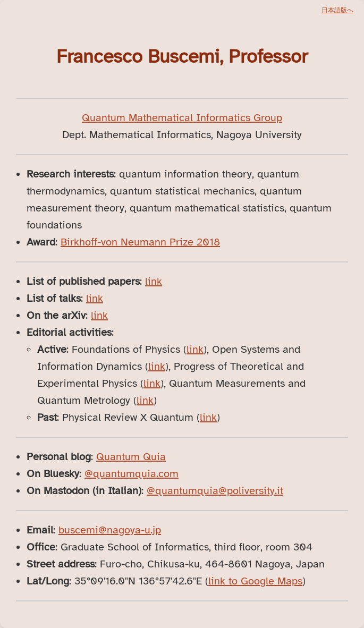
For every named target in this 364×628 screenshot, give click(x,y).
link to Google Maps (255, 581)
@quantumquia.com (132, 474)
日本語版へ (337, 10)
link (154, 281)
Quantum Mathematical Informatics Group (182, 118)
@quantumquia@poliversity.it (215, 491)
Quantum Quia (131, 457)
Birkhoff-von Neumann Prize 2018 (140, 242)
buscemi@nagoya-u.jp (110, 530)
